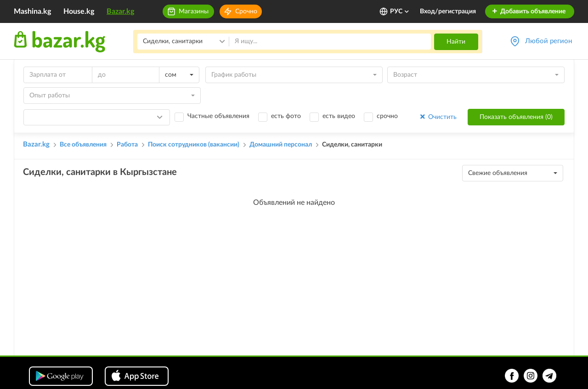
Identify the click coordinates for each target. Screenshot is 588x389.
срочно (387, 116)
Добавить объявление (529, 11)
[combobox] (179, 75)
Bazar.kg (120, 11)
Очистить (438, 117)
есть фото (286, 116)
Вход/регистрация (448, 11)
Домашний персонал (281, 145)
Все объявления (83, 145)
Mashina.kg (32, 11)
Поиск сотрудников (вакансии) (194, 145)
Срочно (246, 11)
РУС (400, 11)
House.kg (79, 11)
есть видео (339, 116)
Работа (127, 145)
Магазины (194, 11)
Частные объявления (218, 116)
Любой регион (548, 41)
